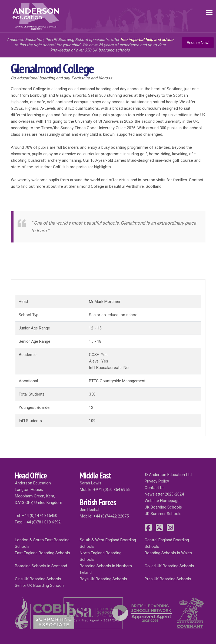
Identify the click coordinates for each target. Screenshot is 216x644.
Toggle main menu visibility (210, 11)
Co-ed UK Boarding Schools (169, 566)
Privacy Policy (157, 481)
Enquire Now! (198, 43)
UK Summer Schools (163, 514)
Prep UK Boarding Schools (168, 579)
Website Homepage (162, 501)
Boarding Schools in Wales (168, 553)
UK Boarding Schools (163, 507)
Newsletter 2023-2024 (164, 494)
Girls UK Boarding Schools (38, 579)
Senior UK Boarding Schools (40, 585)
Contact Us (155, 488)
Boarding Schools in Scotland (41, 566)
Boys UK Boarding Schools (103, 579)
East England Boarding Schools (42, 553)
